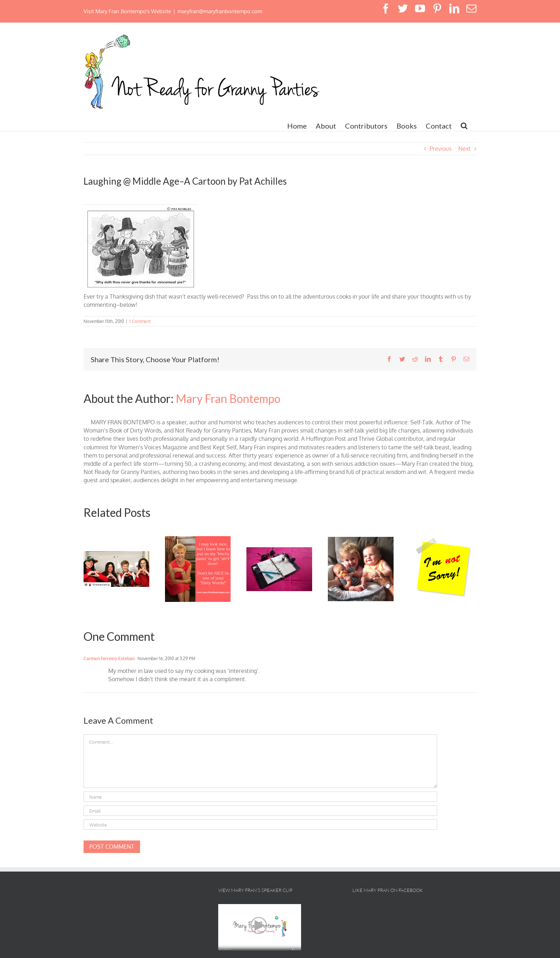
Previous (441, 149)
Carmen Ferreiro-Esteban (109, 658)
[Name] (260, 797)
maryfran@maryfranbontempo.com (220, 11)
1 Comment (140, 321)
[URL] (260, 825)
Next (464, 149)
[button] (464, 126)
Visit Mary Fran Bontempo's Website (127, 11)
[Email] (260, 811)
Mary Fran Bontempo (228, 398)
